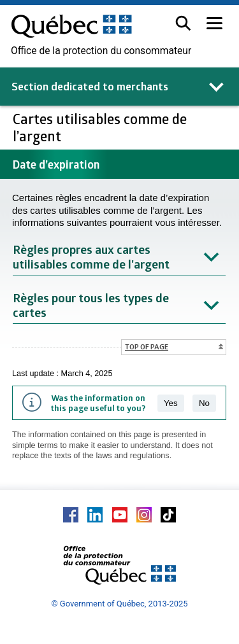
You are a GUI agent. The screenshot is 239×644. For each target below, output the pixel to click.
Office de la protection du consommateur (101, 51)
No (204, 403)
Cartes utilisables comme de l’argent (100, 127)
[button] (183, 23)
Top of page (147, 346)
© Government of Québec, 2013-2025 (119, 604)
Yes (171, 403)
